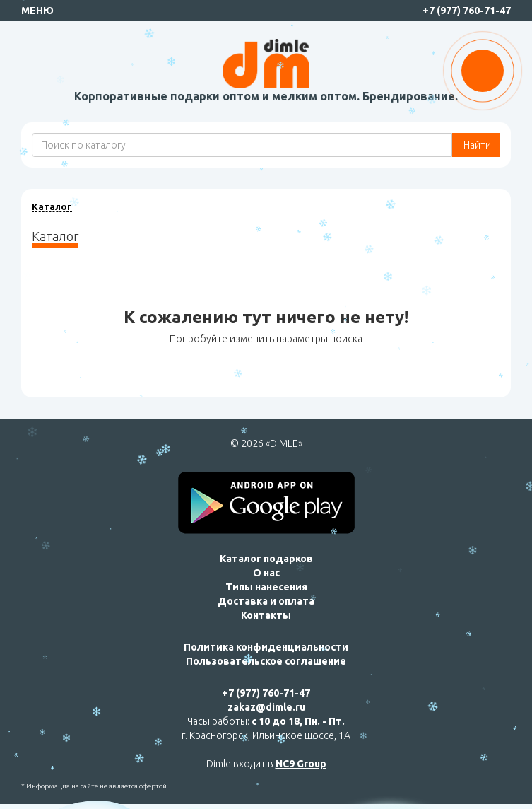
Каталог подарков (266, 559)
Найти (476, 145)
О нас (266, 573)
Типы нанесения (266, 587)
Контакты (266, 615)
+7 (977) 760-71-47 (467, 11)
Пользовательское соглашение (266, 661)
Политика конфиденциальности (266, 647)
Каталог (52, 206)
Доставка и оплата (266, 601)
